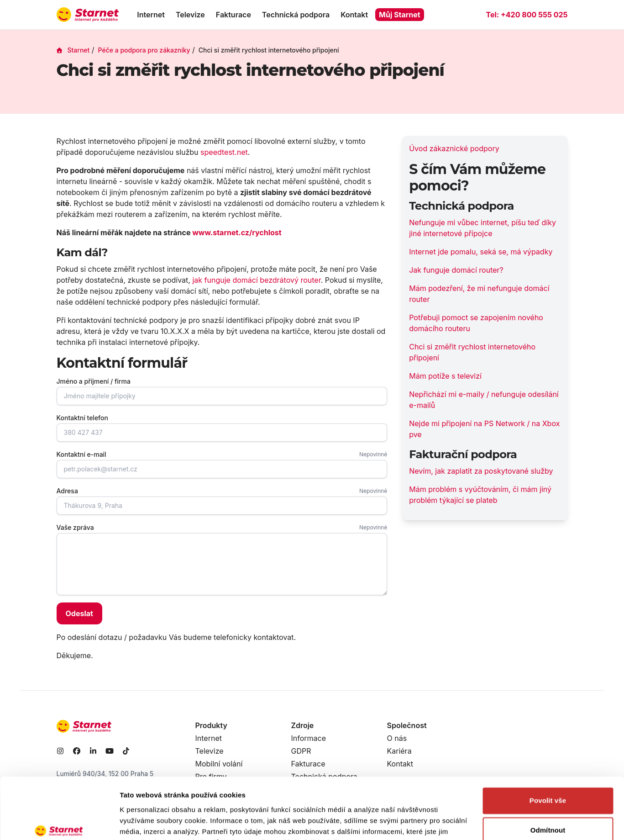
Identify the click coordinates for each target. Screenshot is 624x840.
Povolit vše (548, 755)
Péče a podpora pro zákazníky (144, 50)
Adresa (67, 491)
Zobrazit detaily (145, 822)
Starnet (73, 50)
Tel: (527, 15)
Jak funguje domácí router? (456, 270)
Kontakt (354, 15)
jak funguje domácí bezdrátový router (256, 280)
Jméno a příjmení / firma (94, 381)
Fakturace (233, 15)
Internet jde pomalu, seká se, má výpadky (481, 252)
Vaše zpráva (75, 527)
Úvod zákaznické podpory (454, 148)
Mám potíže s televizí (445, 376)
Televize (190, 15)
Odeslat (79, 613)
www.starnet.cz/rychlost (237, 232)
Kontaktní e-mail (81, 454)
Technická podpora (296, 15)
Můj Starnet (400, 15)
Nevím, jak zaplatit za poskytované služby (481, 471)
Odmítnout (548, 785)
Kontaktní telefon (82, 418)
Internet (151, 15)
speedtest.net (224, 152)
